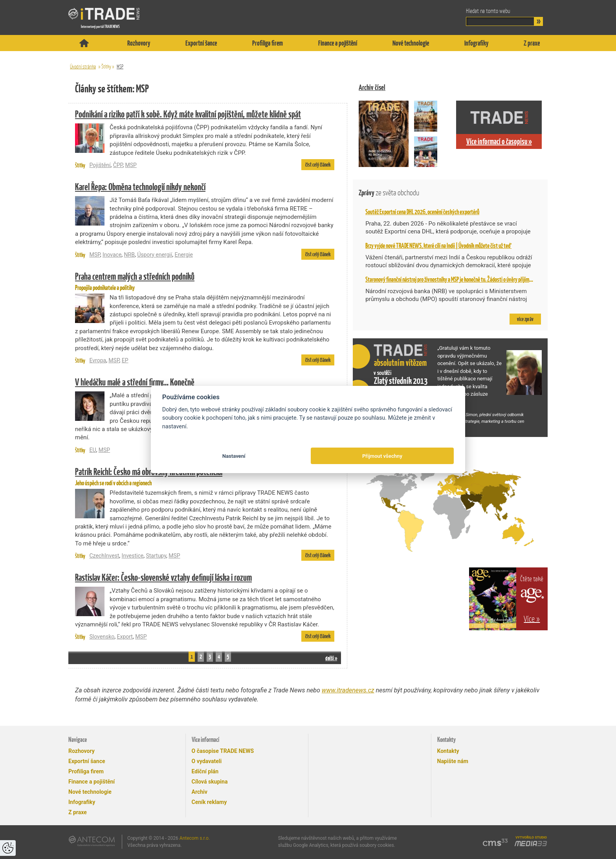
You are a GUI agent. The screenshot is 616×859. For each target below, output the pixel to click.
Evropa (98, 360)
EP (125, 360)
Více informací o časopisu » (499, 141)
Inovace (112, 255)
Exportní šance (201, 43)
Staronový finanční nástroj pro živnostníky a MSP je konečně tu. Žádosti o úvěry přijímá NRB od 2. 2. (460, 279)
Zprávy (389, 193)
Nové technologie (411, 43)
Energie (183, 255)
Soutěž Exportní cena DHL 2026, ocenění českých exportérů (422, 212)
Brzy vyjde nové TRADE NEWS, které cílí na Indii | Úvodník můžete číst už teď (438, 246)
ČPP (118, 165)
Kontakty (448, 751)
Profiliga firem (268, 43)
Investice (133, 556)
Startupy (156, 556)
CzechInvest (104, 556)
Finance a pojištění (338, 43)
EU (93, 450)
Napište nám (453, 761)
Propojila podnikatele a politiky (205, 281)
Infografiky (476, 43)
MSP (120, 67)
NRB (129, 255)
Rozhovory (139, 43)
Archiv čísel (372, 87)
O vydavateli (207, 761)
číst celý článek (318, 165)
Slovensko (102, 637)
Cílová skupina (210, 782)
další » (331, 658)
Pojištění (100, 165)
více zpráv (525, 319)
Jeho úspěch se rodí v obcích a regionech (205, 476)
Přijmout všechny (382, 456)
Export (125, 637)
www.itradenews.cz (348, 690)
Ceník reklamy (209, 802)
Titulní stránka (84, 43)
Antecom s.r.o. (195, 838)
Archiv (200, 792)
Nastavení (234, 456)
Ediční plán (205, 771)
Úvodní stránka (83, 67)
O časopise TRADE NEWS (223, 751)
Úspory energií (155, 255)
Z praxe (532, 43)
